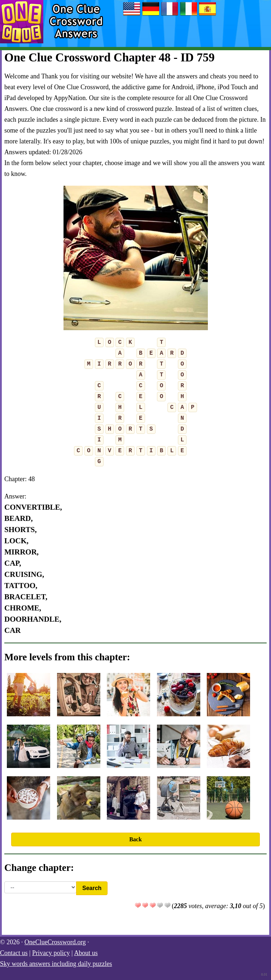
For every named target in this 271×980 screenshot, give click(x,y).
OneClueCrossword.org (55, 942)
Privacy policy (51, 953)
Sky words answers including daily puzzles (56, 964)
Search (92, 888)
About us (86, 953)
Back (135, 839)
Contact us (14, 953)
